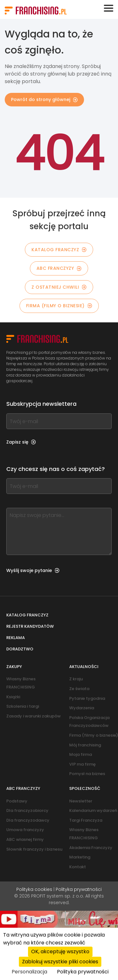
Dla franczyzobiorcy (27, 810)
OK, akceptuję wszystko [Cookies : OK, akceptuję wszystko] (60, 952)
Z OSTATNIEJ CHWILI (59, 287)
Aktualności (84, 667)
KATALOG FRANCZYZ (59, 250)
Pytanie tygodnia (87, 698)
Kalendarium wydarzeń (93, 810)
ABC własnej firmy (25, 839)
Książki (13, 697)
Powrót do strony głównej (44, 99)
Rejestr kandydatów (30, 626)
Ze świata (79, 689)
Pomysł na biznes (87, 774)
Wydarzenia (82, 708)
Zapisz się (21, 442)
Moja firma (81, 754)
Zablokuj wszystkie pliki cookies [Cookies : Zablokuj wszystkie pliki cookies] (60, 962)
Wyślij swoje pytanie (33, 570)
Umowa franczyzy (25, 830)
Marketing (80, 857)
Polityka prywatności (79, 889)
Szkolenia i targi (23, 706)
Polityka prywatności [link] (83, 972)
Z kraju (76, 679)
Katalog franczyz (27, 615)
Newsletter (81, 801)
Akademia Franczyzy (91, 848)
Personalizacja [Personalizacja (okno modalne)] (29, 972)
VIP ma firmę (82, 764)
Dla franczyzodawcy (28, 820)
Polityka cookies (34, 889)
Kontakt (78, 867)
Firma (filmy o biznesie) (59, 306)
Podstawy (17, 801)
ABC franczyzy (59, 268)
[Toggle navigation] (109, 8)
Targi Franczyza (86, 820)
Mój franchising (85, 745)
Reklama (16, 638)
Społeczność (85, 788)
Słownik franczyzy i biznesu (34, 849)
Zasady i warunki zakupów (34, 716)
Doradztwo (20, 649)
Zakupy (14, 667)
